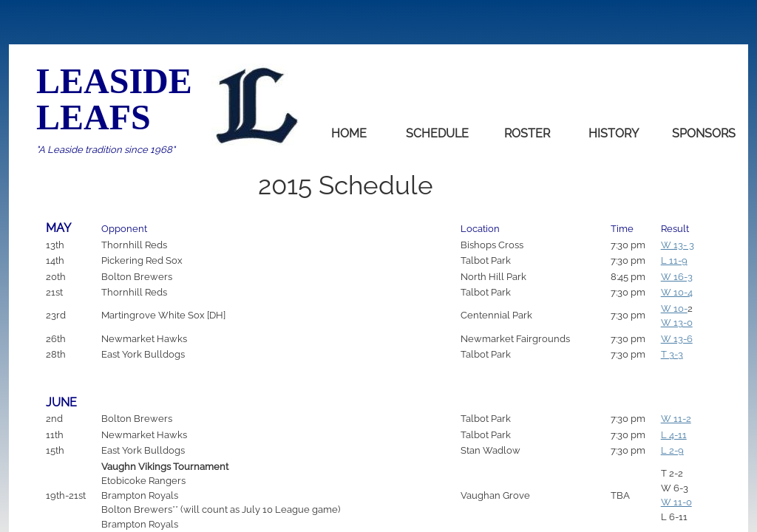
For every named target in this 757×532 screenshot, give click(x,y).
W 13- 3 (678, 245)
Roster (527, 133)
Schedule (437, 133)
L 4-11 (674, 435)
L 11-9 (674, 260)
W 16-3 (677, 277)
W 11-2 (676, 419)
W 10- (674, 308)
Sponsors (704, 133)
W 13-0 (677, 323)
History (614, 133)
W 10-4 (677, 292)
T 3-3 (672, 354)
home (349, 133)
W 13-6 (677, 339)
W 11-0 (676, 502)
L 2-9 (672, 450)
